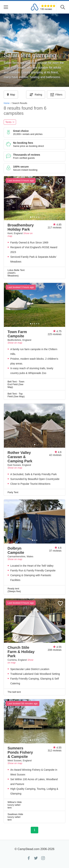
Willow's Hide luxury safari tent (15, 805)
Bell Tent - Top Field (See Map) (16, 395)
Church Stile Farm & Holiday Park (21, 652)
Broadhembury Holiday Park (21, 227)
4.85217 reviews (55, 226)
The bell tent (14, 692)
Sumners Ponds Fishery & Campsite (20, 752)
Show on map (15, 343)
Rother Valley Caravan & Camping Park (20, 457)
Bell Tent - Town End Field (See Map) (16, 384)
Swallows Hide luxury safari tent (15, 817)
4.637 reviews (55, 549)
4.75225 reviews (55, 333)
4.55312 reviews (55, 749)
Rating (36, 95)
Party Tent (13, 492)
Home (7, 103)
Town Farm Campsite (17, 334)
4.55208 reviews (55, 648)
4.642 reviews (55, 454)
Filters (56, 95)
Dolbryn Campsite (16, 550)
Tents (10, 122)
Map (11, 95)
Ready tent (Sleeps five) (14, 590)
